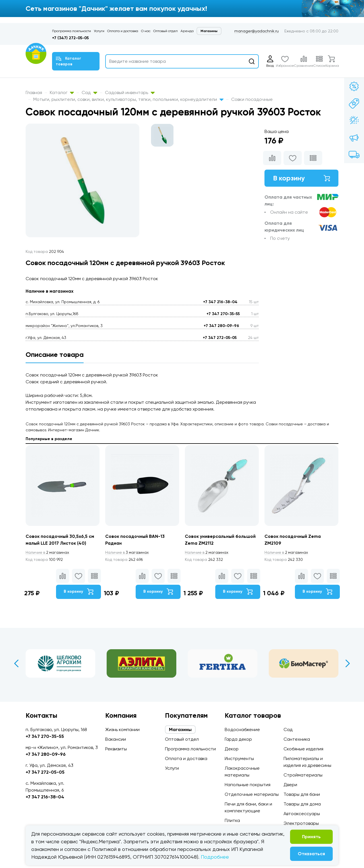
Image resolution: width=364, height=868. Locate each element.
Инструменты (239, 758)
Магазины (209, 31)
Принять (311, 837)
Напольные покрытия (248, 785)
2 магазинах (48, 552)
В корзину (301, 178)
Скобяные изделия (303, 749)
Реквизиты (116, 749)
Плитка (232, 820)
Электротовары (301, 823)
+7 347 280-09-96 (221, 326)
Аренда (187, 31)
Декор (232, 749)
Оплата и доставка (123, 31)
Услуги (99, 31)
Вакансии (116, 739)
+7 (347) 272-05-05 (70, 38)
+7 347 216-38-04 (220, 302)
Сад (89, 92)
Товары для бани (302, 794)
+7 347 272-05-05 (220, 338)
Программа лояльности (72, 31)
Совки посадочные (252, 99)
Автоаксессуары (302, 814)
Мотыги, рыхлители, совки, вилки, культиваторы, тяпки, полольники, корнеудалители (128, 99)
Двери (290, 785)
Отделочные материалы (252, 794)
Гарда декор (238, 739)
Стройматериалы (303, 775)
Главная (34, 92)
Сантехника (297, 739)
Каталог (62, 92)
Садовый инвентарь (130, 92)
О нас (146, 31)
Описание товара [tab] (55, 354)
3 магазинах (127, 552)
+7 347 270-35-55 (223, 314)
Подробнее (215, 857)
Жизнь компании (122, 729)
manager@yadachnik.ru (257, 31)
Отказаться (311, 854)
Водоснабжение (242, 729)
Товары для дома (302, 804)
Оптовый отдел (166, 31)
